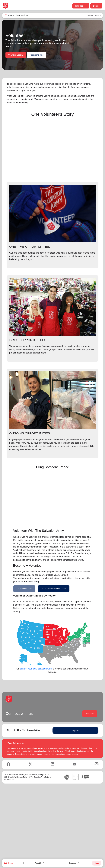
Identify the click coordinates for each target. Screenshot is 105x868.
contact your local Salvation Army (36, 669)
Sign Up (75, 730)
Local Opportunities (24, 589)
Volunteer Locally (16, 55)
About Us (40, 863)
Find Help (81, 6)
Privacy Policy (22, 777)
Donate (96, 6)
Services (74, 863)
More (97, 863)
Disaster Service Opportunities (54, 589)
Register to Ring (37, 55)
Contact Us (90, 714)
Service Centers (94, 15)
